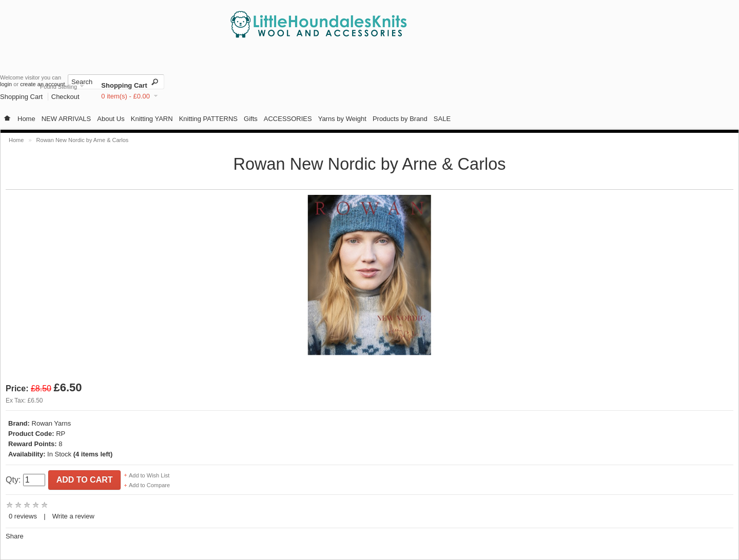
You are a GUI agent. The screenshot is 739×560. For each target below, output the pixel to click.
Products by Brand (400, 119)
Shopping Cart (124, 85)
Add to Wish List (149, 475)
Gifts (251, 119)
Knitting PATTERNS (208, 119)
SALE (442, 119)
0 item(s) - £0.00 (125, 96)
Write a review (73, 516)
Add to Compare (149, 485)
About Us (111, 119)
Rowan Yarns (52, 423)
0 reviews (23, 516)
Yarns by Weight (342, 119)
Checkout (65, 97)
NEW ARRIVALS (66, 119)
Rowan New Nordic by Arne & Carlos (83, 140)
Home (26, 119)
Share (15, 536)
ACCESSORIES (288, 119)
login (6, 84)
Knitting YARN (152, 119)
